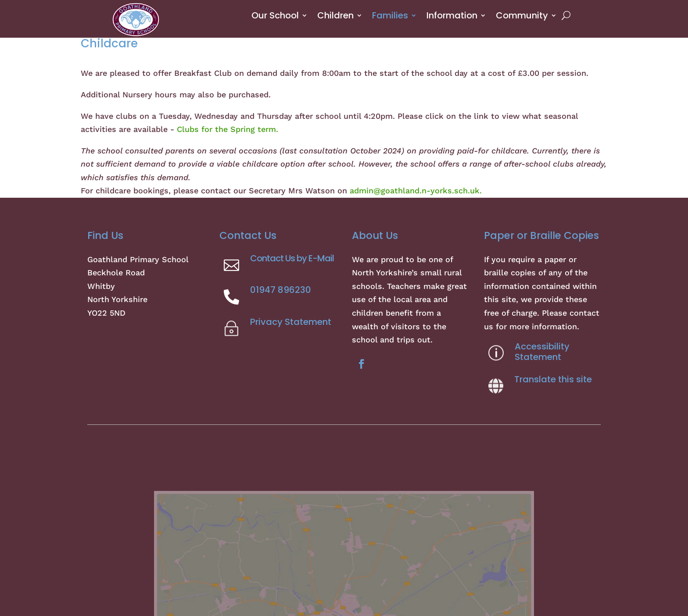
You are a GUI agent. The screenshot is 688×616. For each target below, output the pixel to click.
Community (522, 15)
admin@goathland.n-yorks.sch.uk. (416, 190)
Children (335, 15)
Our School (275, 15)
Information (452, 15)
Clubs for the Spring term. (228, 129)
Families (390, 15)
